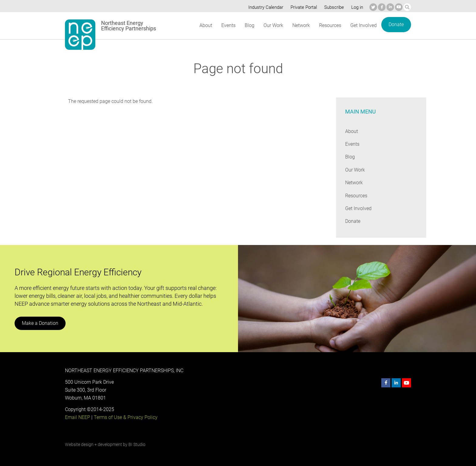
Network (301, 25)
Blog (249, 25)
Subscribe (333, 7)
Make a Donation (40, 323)
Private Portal (302, 7)
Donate (396, 24)
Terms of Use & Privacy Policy (125, 417)
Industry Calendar (264, 7)
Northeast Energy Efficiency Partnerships (129, 26)
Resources (330, 25)
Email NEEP (77, 417)
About (206, 25)
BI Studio (137, 444)
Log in (356, 7)
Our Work (273, 25)
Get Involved (364, 25)
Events (228, 25)
